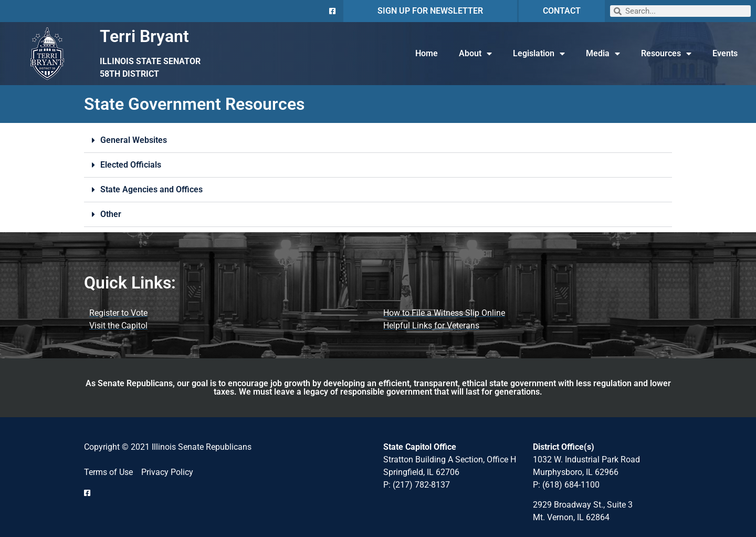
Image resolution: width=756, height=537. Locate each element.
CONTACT (562, 11)
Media (603, 54)
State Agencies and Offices (151, 189)
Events (725, 53)
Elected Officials (131, 165)
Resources (666, 54)
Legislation (539, 54)
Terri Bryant (144, 36)
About (475, 54)
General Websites (134, 140)
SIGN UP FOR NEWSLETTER (430, 11)
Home (427, 53)
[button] (378, 141)
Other (111, 214)
